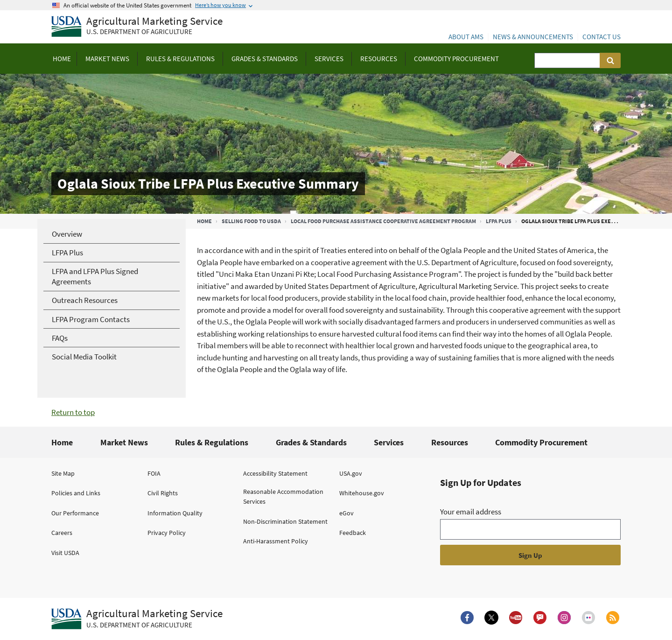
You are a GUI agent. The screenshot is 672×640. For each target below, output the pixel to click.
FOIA (154, 473)
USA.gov (351, 473)
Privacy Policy (167, 533)
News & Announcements (533, 37)
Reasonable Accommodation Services (283, 496)
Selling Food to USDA (251, 221)
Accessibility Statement (275, 473)
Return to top (73, 412)
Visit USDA (65, 553)
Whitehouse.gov (362, 493)
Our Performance (75, 513)
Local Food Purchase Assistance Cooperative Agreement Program (383, 221)
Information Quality (175, 513)
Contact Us (602, 37)
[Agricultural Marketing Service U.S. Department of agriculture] (137, 27)
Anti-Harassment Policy (276, 541)
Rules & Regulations (212, 442)
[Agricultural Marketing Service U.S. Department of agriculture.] (137, 619)
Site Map (63, 473)
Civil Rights (163, 493)
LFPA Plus (499, 221)
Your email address (471, 512)
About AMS (466, 37)
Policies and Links (76, 493)
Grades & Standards (311, 442)
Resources (450, 442)
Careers (62, 533)
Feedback (353, 533)
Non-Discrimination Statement (285, 521)
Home (204, 221)
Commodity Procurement (541, 442)
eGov (346, 513)
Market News (124, 442)
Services (389, 442)
